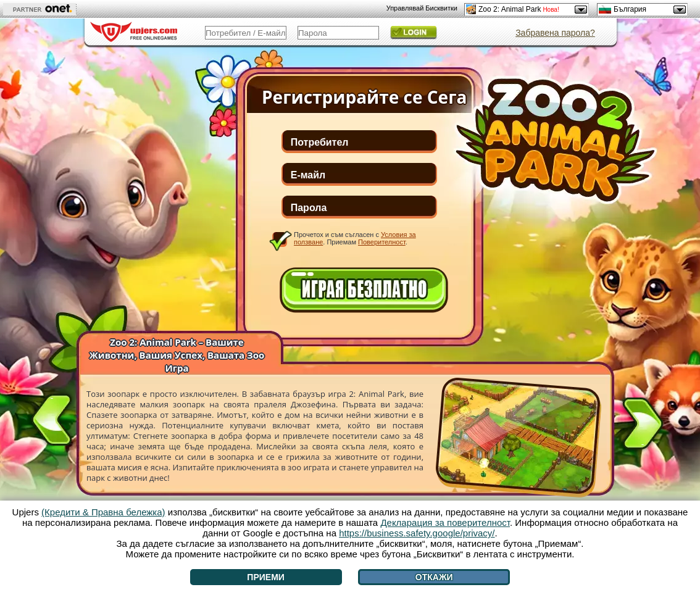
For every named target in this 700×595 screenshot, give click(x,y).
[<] (52, 417)
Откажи (434, 577)
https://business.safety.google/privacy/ (417, 533)
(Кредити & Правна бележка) (103, 512)
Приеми (266, 577)
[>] (643, 426)
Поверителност (382, 242)
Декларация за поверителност (445, 522)
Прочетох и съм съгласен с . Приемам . (355, 238)
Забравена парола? (555, 33)
